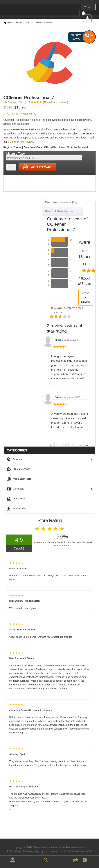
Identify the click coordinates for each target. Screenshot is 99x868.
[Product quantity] (11, 167)
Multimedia (49, 489)
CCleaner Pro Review (20, 142)
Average (61, 317)
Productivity (16, 499)
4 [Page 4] (80, 445)
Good (65, 317)
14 (71, 240)
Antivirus (49, 459)
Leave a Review (86, 297)
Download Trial (14, 102)
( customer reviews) (56, 102)
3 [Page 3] (73, 445)
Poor (52, 317)
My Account (8, 862)
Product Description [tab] (59, 211)
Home (9, 22)
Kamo (68, 138)
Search (41, 860)
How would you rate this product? (66, 310)
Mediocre (56, 317)
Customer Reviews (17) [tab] (61, 202)
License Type (15, 154)
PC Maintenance (23, 22)
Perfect (69, 317)
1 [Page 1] (58, 445)
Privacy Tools (17, 509)
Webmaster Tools (19, 479)
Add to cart (37, 167)
